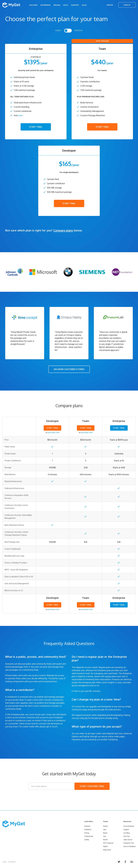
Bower (105, 833)
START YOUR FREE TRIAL (92, 786)
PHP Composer (108, 843)
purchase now (54, 432)
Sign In (110, 5)
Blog (84, 5)
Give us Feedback (129, 846)
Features (33, 5)
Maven (105, 840)
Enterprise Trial (129, 843)
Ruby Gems (107, 850)
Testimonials (89, 836)
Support (75, 5)
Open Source (128, 840)
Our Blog (127, 833)
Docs (66, 5)
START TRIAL (36, 127)
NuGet (105, 826)
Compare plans (63, 230)
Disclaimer (12, 862)
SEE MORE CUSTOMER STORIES (69, 369)
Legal (4, 862)
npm (105, 830)
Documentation (129, 826)
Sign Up (127, 5)
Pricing (57, 5)
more (20, 115)
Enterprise (45, 5)
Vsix (105, 836)
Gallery (87, 840)
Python (105, 846)
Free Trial (127, 836)
